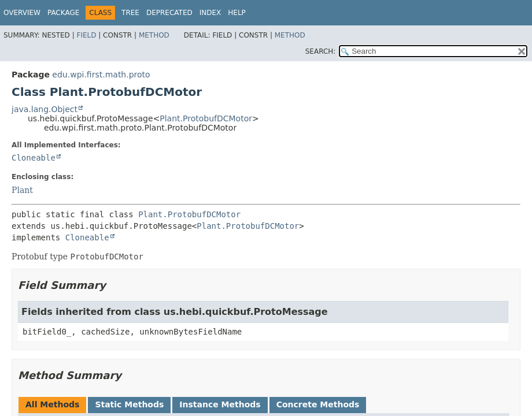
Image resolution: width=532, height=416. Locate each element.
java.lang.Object (45, 109)
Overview (22, 13)
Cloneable (34, 158)
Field (86, 35)
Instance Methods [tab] (220, 404)
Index (210, 13)
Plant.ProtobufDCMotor (206, 118)
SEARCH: (321, 51)
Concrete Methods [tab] (318, 404)
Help (237, 13)
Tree (130, 13)
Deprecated (169, 13)
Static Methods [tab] (129, 404)
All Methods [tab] (52, 404)
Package (63, 13)
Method (154, 35)
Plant (22, 190)
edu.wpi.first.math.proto (101, 75)
